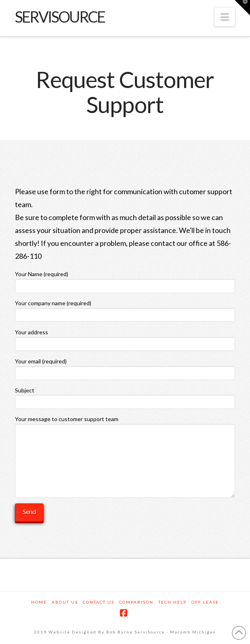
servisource (60, 17)
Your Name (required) (125, 280)
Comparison (136, 602)
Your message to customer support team (125, 424)
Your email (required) (125, 368)
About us (65, 602)
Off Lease (205, 602)
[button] (225, 17)
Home (39, 602)
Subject (125, 397)
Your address (125, 339)
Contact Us (99, 602)
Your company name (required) (125, 309)
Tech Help (172, 602)
